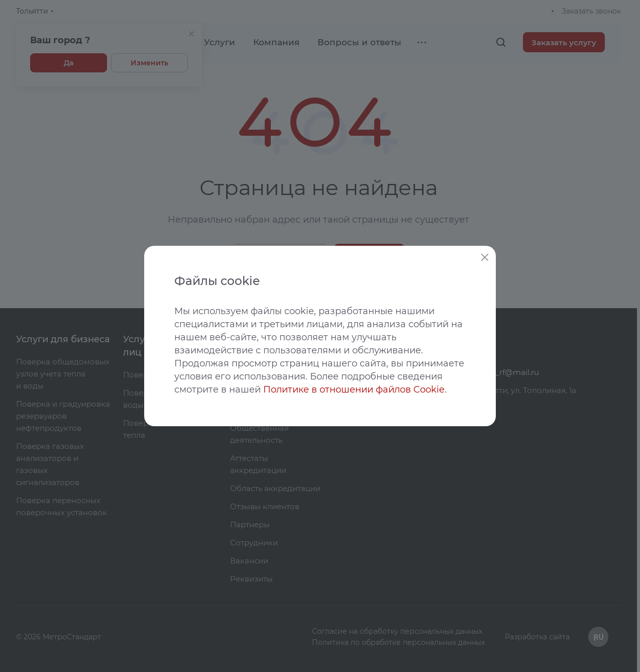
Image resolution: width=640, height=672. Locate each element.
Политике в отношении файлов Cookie (354, 390)
